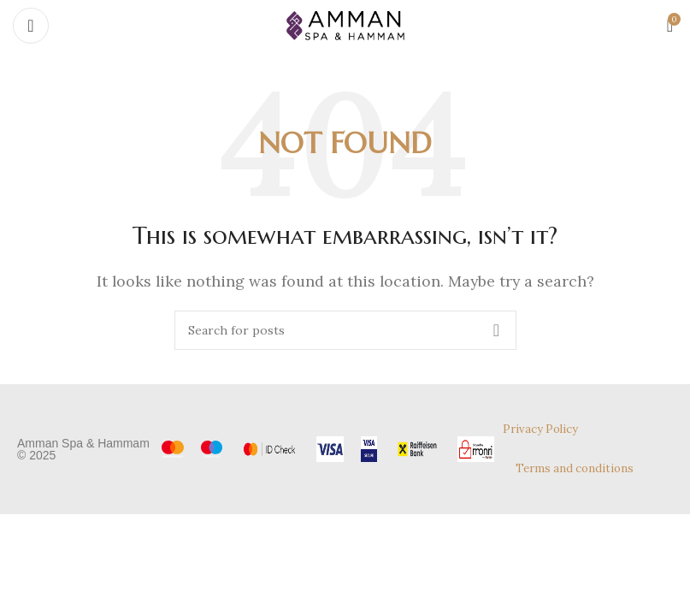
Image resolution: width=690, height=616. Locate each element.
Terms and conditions (575, 468)
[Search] (345, 330)
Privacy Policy (540, 429)
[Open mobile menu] (31, 26)
